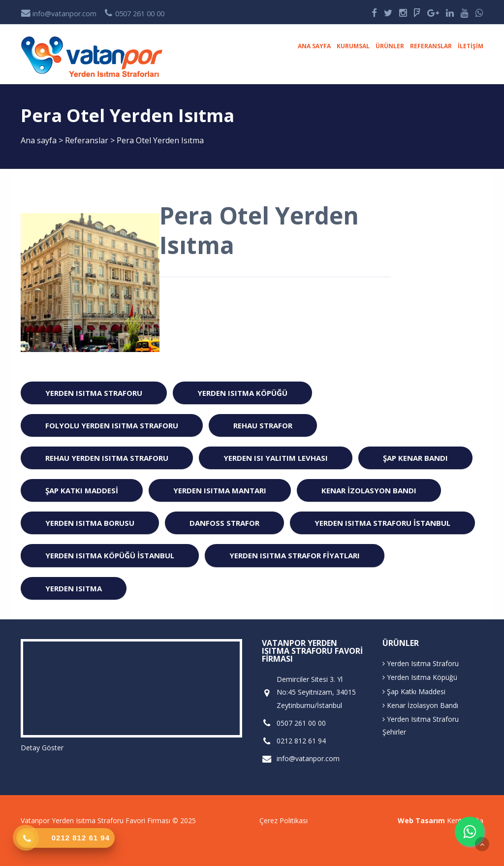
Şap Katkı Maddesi (82, 490)
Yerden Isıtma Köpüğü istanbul (110, 555)
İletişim (471, 46)
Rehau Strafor (263, 425)
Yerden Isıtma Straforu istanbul (382, 523)
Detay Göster (42, 748)
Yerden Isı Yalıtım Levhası (276, 458)
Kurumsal (353, 46)
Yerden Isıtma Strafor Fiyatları (295, 555)
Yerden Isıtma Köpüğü (242, 393)
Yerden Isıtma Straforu (94, 393)
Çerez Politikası (283, 820)
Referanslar (431, 46)
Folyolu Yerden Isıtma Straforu (112, 425)
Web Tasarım (421, 820)
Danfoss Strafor (224, 523)
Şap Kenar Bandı (415, 458)
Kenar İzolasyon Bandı (369, 490)
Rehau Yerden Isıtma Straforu (107, 458)
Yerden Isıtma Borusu (90, 523)
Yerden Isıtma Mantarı (220, 490)
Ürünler (390, 46)
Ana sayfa (314, 46)
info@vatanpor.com (59, 14)
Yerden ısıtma (74, 588)
